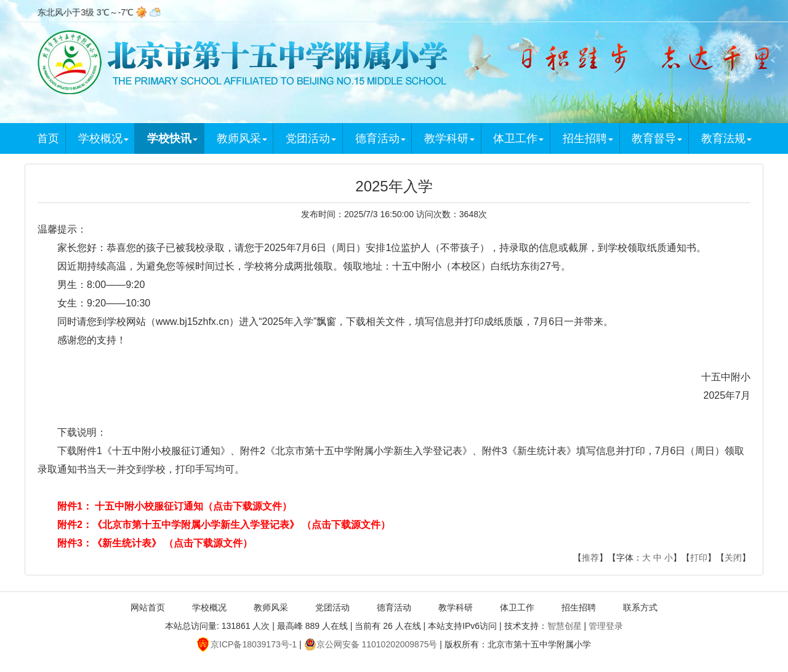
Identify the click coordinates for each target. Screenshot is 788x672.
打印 (699, 558)
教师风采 (242, 138)
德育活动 (380, 138)
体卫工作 (518, 138)
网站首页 (148, 607)
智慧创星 (565, 626)
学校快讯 (172, 138)
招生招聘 (588, 138)
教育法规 (726, 138)
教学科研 (449, 138)
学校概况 (103, 138)
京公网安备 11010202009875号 (371, 644)
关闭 (733, 558)
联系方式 (640, 607)
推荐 (590, 558)
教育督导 (657, 138)
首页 (48, 138)
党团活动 (311, 138)
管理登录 (606, 626)
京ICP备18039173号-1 (247, 644)
